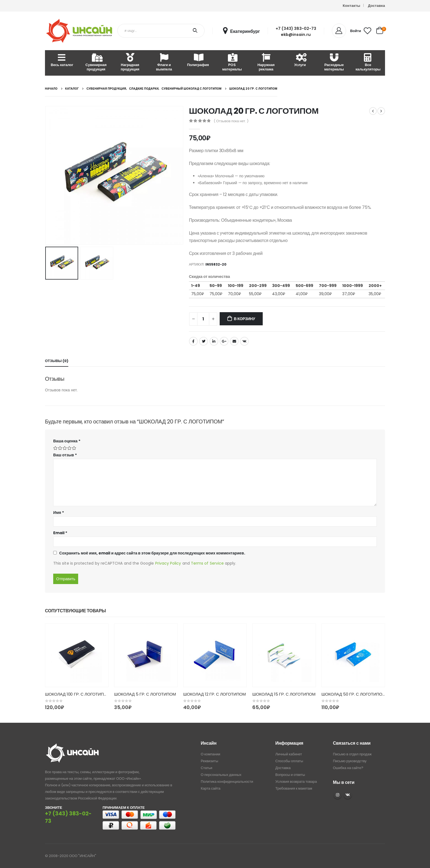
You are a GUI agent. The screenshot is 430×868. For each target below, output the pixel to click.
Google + (224, 341)
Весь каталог (62, 60)
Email (234, 341)
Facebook (193, 341)
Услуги (300, 60)
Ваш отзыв (65, 455)
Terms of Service (207, 563)
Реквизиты (210, 761)
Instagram (338, 795)
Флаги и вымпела (164, 63)
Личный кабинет (289, 754)
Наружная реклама (266, 63)
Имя (59, 513)
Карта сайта (211, 788)
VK (348, 795)
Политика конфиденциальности (227, 782)
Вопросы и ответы (290, 775)
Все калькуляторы (368, 63)
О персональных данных (221, 775)
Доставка (377, 6)
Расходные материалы (334, 63)
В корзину (244, 319)
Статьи (206, 768)
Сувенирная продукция (96, 63)
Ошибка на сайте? (348, 768)
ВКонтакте (244, 341)
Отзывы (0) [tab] (57, 361)
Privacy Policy (168, 563)
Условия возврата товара (296, 782)
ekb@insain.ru (296, 35)
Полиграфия (198, 60)
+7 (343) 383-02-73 (296, 29)
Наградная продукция (130, 63)
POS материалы (232, 63)
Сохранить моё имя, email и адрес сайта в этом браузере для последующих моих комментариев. (152, 553)
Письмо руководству (350, 761)
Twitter (203, 341)
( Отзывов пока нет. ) (231, 121)
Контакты (352, 6)
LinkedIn (214, 341)
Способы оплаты (289, 761)
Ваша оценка (67, 441)
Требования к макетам (294, 788)
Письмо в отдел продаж (352, 754)
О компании (210, 754)
